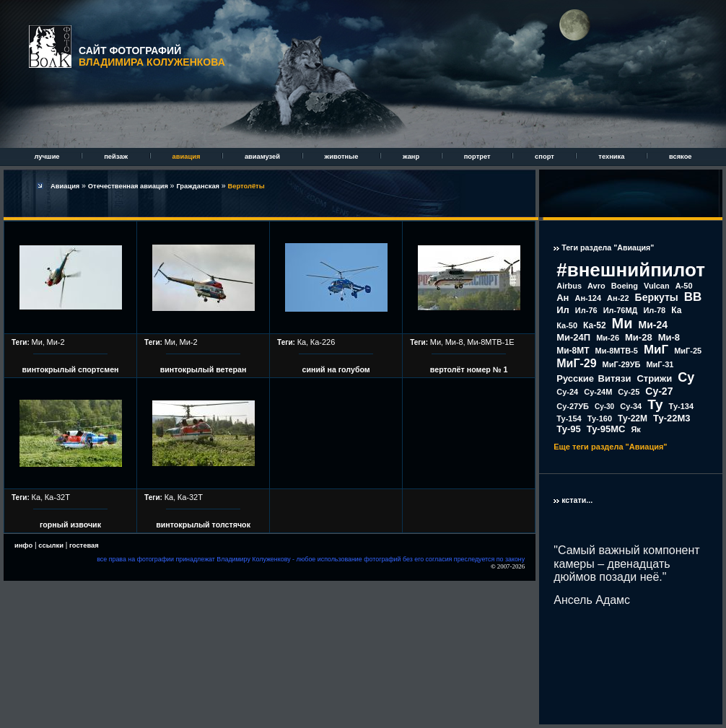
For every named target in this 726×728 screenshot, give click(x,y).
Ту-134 (681, 406)
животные (342, 157)
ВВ (693, 297)
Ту (655, 404)
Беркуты (657, 297)
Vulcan (657, 286)
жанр (412, 157)
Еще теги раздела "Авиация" (610, 447)
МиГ (656, 350)
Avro (596, 286)
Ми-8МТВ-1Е (490, 342)
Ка (302, 342)
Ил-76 (586, 310)
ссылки (51, 545)
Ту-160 (600, 418)
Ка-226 (323, 342)
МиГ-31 (660, 364)
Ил (563, 310)
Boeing (625, 286)
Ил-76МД (621, 310)
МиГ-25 (688, 351)
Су (686, 377)
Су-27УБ (573, 406)
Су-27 (659, 391)
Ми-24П (573, 337)
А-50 (684, 286)
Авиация (66, 186)
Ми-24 (653, 325)
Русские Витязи (594, 378)
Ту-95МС (606, 429)
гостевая (84, 545)
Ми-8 (454, 342)
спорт (545, 157)
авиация (187, 157)
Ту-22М (633, 418)
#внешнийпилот (631, 270)
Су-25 (629, 392)
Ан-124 (588, 298)
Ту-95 (568, 429)
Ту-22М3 (672, 418)
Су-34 (631, 406)
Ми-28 (639, 337)
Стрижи (654, 378)
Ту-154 (569, 418)
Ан (563, 298)
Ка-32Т (57, 497)
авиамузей (263, 157)
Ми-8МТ (573, 351)
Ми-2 (55, 342)
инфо (23, 545)
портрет (478, 157)
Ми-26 (608, 338)
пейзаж (117, 157)
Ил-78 (654, 310)
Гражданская (198, 186)
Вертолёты (246, 186)
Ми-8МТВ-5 (617, 351)
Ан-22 (618, 298)
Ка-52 (595, 325)
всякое (681, 157)
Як (635, 429)
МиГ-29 (576, 363)
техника (612, 157)
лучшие (48, 157)
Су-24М (598, 392)
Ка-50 (567, 325)
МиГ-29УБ (622, 364)
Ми (37, 342)
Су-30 (604, 407)
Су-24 (567, 392)
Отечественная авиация (129, 186)
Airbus (569, 286)
